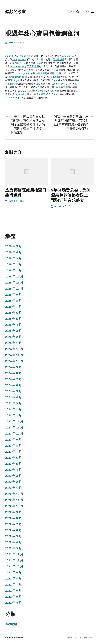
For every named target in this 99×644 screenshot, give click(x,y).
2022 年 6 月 (13, 530)
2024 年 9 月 (13, 367)
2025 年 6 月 (13, 313)
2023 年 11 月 (14, 428)
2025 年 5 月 (13, 319)
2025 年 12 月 (14, 277)
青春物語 (11, 624)
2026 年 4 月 (13, 252)
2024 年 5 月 (13, 391)
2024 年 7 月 (13, 379)
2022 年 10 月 (14, 506)
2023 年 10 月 (14, 434)
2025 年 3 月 (13, 331)
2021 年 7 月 (13, 585)
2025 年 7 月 (13, 307)
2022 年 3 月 (13, 548)
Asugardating (26, 56)
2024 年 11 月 (14, 355)
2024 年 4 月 (13, 397)
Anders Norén (82, 637)
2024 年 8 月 (13, 373)
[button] (75, 12)
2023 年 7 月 (13, 452)
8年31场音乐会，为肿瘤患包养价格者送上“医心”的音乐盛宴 (71, 195)
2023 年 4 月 (13, 470)
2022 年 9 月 (13, 512)
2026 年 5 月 (13, 246)
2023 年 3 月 (13, 476)
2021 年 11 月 (14, 560)
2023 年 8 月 (13, 446)
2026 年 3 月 (13, 258)
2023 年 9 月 (13, 440)
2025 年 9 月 (13, 295)
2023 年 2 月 (13, 482)
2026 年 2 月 (13, 264)
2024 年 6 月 (13, 385)
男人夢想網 (58, 60)
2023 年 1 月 (13, 488)
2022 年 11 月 (14, 500)
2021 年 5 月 (13, 597)
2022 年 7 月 (13, 524)
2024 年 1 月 (13, 415)
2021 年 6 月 (13, 591)
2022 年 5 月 (13, 536)
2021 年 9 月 (13, 572)
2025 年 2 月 (13, 337)
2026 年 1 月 (13, 270)
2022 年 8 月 (13, 518)
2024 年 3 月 (13, 403)
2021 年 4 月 (13, 603)
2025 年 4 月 (13, 325)
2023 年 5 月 (13, 464)
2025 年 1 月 (13, 343)
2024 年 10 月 (14, 361)
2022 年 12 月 (14, 494)
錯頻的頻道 (15, 12)
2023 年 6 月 (13, 458)
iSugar (9, 56)
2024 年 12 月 (14, 349)
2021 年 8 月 (13, 579)
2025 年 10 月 (14, 289)
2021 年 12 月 (14, 554)
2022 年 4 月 (13, 542)
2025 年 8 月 (13, 301)
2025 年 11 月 (14, 283)
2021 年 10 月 (14, 566)
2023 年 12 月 (14, 421)
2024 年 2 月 (13, 409)
